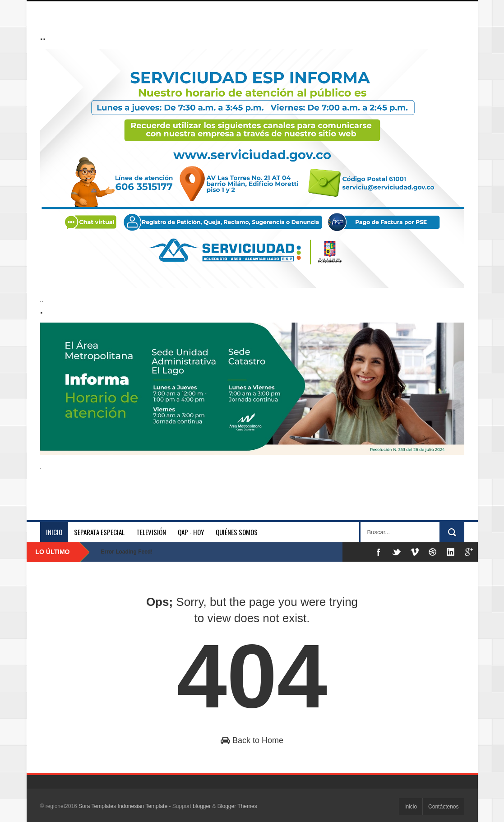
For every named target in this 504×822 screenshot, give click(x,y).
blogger (202, 806)
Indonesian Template (143, 806)
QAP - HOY (191, 532)
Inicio (54, 532)
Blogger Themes (237, 806)
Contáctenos (443, 807)
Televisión (151, 532)
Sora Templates (97, 806)
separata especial (99, 532)
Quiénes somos (237, 532)
